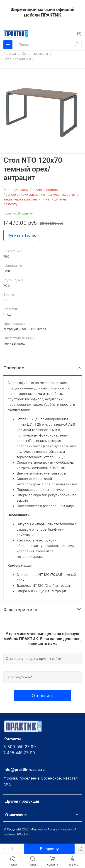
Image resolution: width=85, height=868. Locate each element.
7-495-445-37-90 (19, 753)
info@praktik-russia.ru (24, 770)
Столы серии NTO (18, 59)
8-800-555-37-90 (20, 747)
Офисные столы (35, 53)
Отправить (43, 695)
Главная (10, 53)
